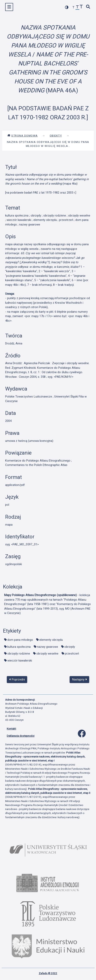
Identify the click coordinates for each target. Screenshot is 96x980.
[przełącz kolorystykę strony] (67, 7)
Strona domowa (23, 135)
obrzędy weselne (47, 654)
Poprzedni (17, 679)
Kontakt (11, 729)
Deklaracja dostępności (21, 736)
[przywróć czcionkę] (78, 7)
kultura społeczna (19, 647)
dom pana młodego (20, 640)
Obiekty (56, 135)
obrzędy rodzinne (19, 654)
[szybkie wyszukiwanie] (88, 7)
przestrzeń (72, 654)
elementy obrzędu (51, 640)
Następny (80, 679)
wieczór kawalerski (20, 661)
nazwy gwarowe (48, 647)
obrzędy (70, 647)
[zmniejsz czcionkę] (74, 7)
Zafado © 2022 (48, 973)
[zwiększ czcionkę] (81, 7)
